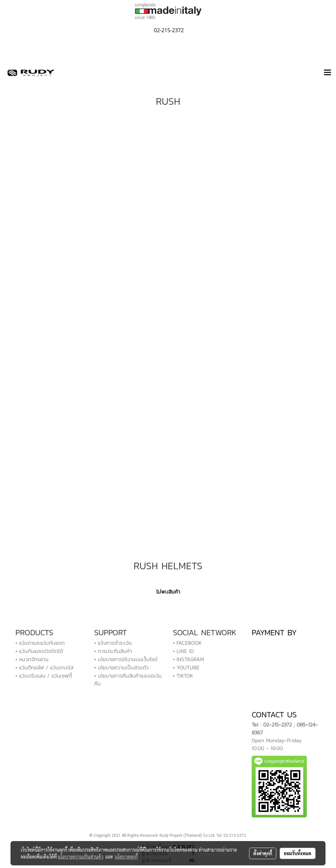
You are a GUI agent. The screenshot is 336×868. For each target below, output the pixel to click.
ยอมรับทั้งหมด (298, 853)
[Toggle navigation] (327, 73)
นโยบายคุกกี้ (126, 857)
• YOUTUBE (186, 667)
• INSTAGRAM (189, 659)
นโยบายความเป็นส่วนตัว (81, 857)
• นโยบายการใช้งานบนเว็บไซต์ (126, 659)
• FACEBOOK (187, 643)
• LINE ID (183, 651)
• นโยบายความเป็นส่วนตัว (121, 667)
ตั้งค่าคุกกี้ (263, 853)
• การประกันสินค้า (113, 651)
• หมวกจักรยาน (32, 659)
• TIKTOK (183, 676)
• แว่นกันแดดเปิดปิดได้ (39, 651)
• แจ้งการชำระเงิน (113, 643)
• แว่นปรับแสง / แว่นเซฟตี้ (44, 676)
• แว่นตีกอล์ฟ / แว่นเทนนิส (44, 667)
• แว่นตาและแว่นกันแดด (40, 643)
